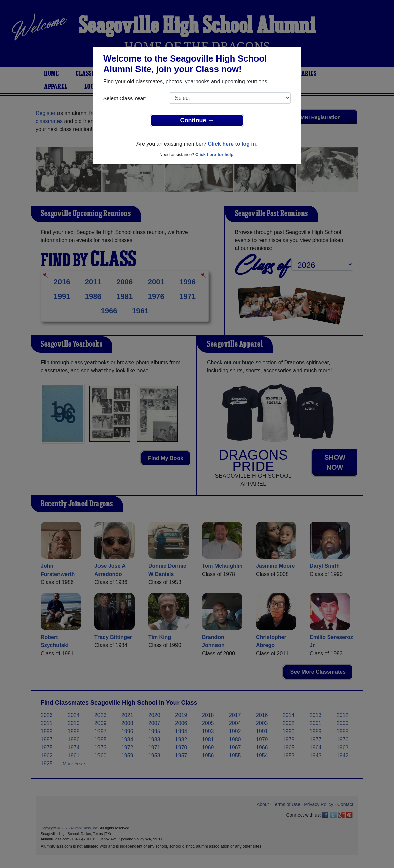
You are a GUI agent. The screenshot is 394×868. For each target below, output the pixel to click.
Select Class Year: (125, 98)
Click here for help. (215, 154)
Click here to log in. (233, 144)
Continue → (197, 120)
